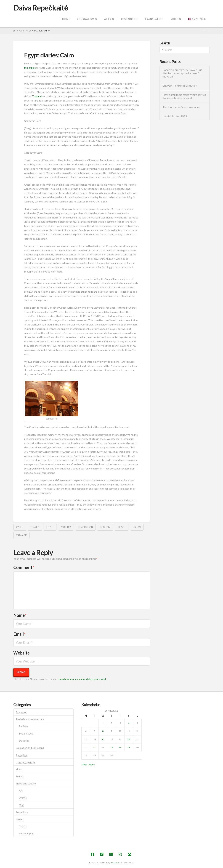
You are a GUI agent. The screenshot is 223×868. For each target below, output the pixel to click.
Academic (21, 712)
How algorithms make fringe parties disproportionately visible (184, 96)
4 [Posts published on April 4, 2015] (129, 723)
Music (19, 769)
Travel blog (22, 812)
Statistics (24, 741)
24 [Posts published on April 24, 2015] (120, 747)
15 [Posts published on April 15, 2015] (103, 739)
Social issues (26, 734)
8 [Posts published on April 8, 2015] (103, 731)
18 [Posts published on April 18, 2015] (129, 739)
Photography (26, 833)
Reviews (24, 726)
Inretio (115, 863)
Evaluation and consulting (30, 748)
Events (23, 798)
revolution (85, 527)
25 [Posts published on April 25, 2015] (129, 747)
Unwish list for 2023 (175, 116)
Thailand (37, 96)
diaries (35, 527)
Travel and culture (26, 783)
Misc (21, 805)
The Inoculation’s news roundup (181, 107)
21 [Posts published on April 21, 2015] (94, 747)
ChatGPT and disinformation (180, 86)
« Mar (84, 764)
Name (20, 615)
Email (19, 634)
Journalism (22, 755)
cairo (20, 527)
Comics (23, 826)
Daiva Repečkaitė (41, 8)
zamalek (21, 535)
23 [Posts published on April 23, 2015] (111, 747)
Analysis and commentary (30, 719)
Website (22, 653)
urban (137, 527)
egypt (50, 527)
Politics (20, 776)
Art (21, 791)
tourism (105, 527)
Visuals (20, 819)
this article (30, 68)
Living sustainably (25, 762)
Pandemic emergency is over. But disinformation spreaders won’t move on (182, 73)
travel (122, 527)
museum (66, 527)
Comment (24, 567)
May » (92, 764)
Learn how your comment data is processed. (82, 679)
